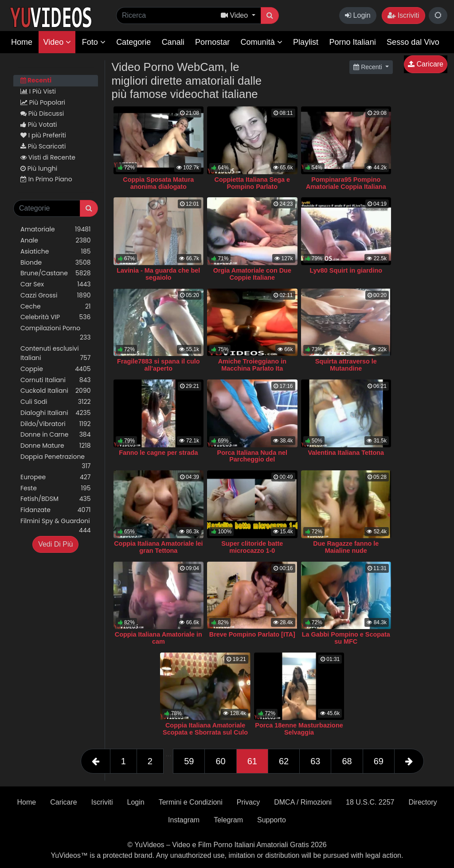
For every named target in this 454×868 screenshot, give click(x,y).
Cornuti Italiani (56, 380)
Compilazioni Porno (56, 333)
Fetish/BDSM (56, 499)
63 (315, 761)
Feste (56, 488)
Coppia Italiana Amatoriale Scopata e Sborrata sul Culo (205, 729)
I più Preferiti (43, 135)
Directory (423, 802)
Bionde (56, 263)
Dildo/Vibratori (56, 424)
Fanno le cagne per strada (158, 453)
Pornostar (212, 42)
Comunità (262, 42)
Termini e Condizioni (191, 802)
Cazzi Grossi (56, 295)
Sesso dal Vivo (413, 42)
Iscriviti (403, 15)
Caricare (426, 64)
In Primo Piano (46, 179)
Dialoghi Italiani (56, 413)
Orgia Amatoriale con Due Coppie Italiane (252, 274)
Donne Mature (56, 446)
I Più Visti (38, 91)
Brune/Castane (56, 273)
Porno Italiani (353, 42)
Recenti (36, 80)
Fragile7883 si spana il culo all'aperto (158, 365)
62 (284, 761)
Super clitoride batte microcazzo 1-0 (252, 547)
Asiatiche (56, 252)
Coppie (56, 369)
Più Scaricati (43, 146)
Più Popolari (43, 102)
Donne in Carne (56, 435)
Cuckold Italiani (56, 391)
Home (22, 42)
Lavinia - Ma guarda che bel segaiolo (158, 274)
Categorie (133, 42)
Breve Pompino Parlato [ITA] (252, 634)
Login (358, 15)
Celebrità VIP (56, 317)
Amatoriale (56, 229)
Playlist (306, 42)
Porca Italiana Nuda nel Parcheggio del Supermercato (252, 460)
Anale (56, 240)
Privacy (248, 802)
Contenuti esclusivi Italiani (56, 353)
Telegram (228, 820)
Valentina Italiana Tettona (346, 453)
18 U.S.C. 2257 (370, 802)
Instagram (184, 820)
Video (57, 42)
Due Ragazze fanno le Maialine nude (346, 547)
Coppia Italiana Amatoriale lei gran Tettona (158, 547)
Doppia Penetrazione (56, 461)
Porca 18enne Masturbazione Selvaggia (299, 729)
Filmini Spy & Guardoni (56, 526)
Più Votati (39, 125)
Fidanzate (56, 510)
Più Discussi (42, 113)
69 (379, 761)
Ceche (56, 307)
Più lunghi (39, 168)
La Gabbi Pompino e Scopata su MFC (346, 638)
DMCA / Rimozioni (303, 802)
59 (189, 761)
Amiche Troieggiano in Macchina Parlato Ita (252, 365)
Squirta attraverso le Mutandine (346, 365)
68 (347, 761)
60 (220, 761)
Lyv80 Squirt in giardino (346, 270)
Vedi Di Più (55, 544)
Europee (56, 477)
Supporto (272, 820)
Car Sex (56, 284)
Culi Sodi (56, 402)
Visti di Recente (48, 157)
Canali (173, 42)
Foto (94, 42)
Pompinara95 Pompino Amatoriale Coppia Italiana (346, 183)
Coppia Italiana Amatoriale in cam (159, 638)
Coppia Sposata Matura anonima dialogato (158, 183)
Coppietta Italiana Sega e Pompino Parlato (252, 183)
